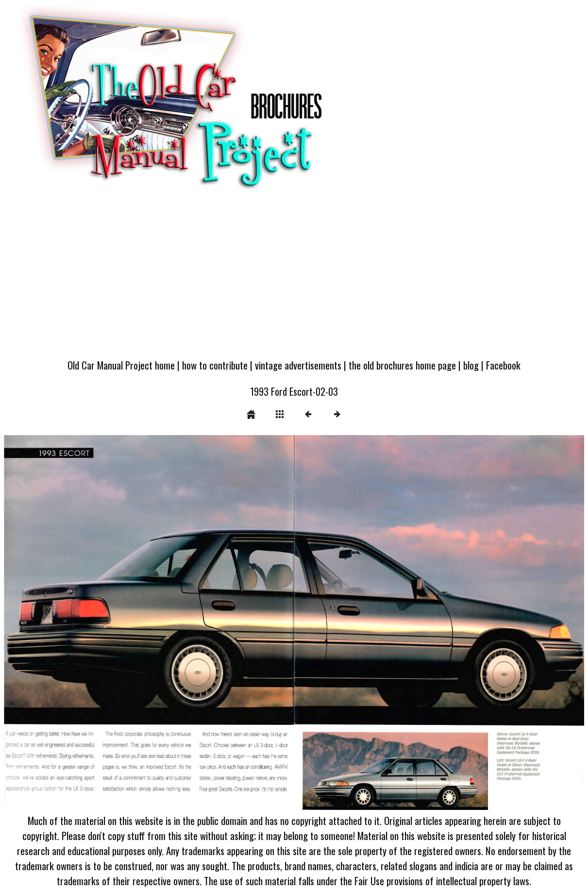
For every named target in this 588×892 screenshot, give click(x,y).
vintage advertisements (298, 365)
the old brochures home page (402, 365)
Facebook (503, 365)
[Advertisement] (294, 279)
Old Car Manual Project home (121, 365)
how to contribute (215, 365)
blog (471, 365)
